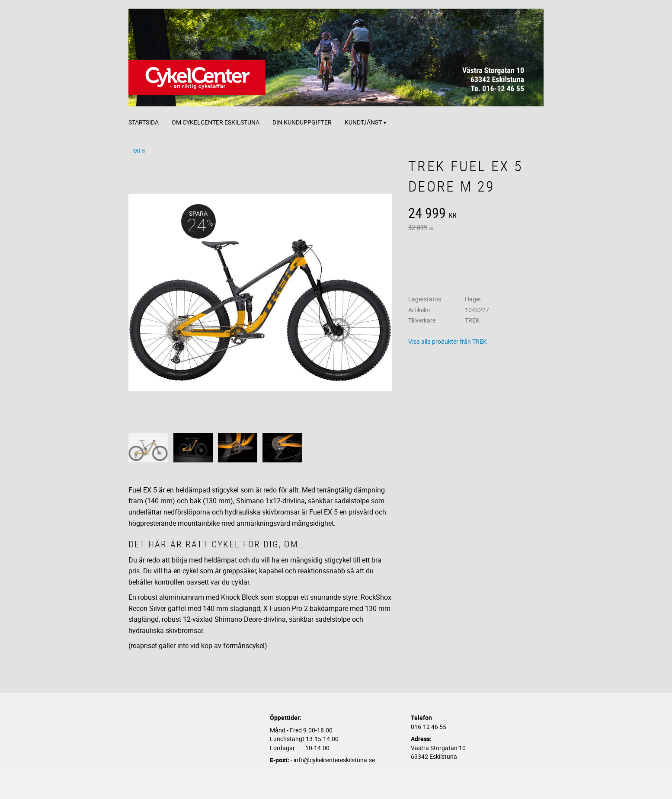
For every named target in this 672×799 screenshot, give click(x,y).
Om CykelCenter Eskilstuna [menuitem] (216, 122)
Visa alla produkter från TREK (448, 341)
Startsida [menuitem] (144, 122)
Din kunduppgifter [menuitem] (302, 122)
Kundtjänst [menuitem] (363, 122)
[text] (476, 214)
